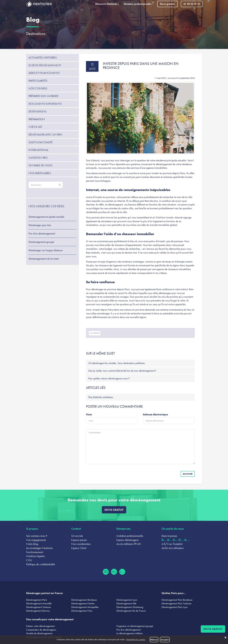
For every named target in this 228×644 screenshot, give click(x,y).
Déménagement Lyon (127, 600)
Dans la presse (169, 536)
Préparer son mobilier (43, 96)
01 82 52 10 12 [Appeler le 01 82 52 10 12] (192, 4)
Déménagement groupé (41, 242)
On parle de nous (40, 165)
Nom (89, 414)
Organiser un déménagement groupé (135, 626)
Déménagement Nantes (83, 603)
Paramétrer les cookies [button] (136, 639)
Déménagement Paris (37, 600)
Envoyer (188, 474)
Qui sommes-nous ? (37, 536)
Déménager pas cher (40, 225)
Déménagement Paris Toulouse (176, 603)
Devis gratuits (167, 4)
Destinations (36, 34)
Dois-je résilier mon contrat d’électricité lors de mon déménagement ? (122, 371)
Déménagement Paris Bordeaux (177, 600)
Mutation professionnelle (130, 536)
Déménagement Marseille (39, 603)
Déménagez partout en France (44, 593)
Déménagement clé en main (44, 259)
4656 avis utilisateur (173, 548)
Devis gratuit (114, 510)
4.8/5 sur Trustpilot (172, 544)
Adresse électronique (155, 414)
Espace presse (79, 540)
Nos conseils (38, 88)
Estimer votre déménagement (40, 626)
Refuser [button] (154, 640)
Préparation (37, 119)
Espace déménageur (128, 540)
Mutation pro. (38, 158)
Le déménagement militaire (130, 633)
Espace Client (79, 548)
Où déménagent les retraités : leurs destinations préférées (117, 363)
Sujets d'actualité (41, 142)
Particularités (38, 81)
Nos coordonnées (81, 544)
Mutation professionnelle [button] (139, 4)
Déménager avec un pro (45, 134)
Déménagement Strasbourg (130, 607)
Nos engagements (36, 540)
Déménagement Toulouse (38, 607)
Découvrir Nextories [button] (108, 4)
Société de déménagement (39, 633)
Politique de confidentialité (41, 564)
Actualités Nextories (43, 57)
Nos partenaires (40, 173)
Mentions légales (35, 556)
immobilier (95, 333)
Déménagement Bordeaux (84, 600)
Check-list (35, 127)
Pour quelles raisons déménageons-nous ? (109, 378)
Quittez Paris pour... (174, 593)
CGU (29, 560)
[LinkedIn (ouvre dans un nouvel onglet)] (114, 572)
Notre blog (32, 544)
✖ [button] (225, 638)
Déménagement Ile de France (131, 611)
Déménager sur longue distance (46, 250)
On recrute (77, 536)
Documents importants (45, 104)
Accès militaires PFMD (129, 544)
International (38, 150)
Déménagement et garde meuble (46, 217)
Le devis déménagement (45, 65)
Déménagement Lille (126, 603)
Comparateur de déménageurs (41, 630)
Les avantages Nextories (39, 548)
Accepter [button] (165, 640)
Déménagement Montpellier (85, 607)
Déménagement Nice (82, 611)
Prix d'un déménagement (42, 234)
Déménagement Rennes (38, 611)
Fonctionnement (35, 552)
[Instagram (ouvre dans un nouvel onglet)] (122, 572)
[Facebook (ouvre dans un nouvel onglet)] (106, 572)
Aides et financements (44, 73)
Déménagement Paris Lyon (175, 607)
